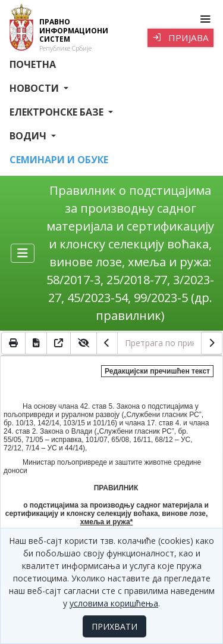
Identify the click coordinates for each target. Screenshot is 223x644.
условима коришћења (114, 603)
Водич (29, 136)
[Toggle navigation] (205, 19)
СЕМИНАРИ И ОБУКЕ (59, 160)
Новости (35, 88)
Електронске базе (58, 112)
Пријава (180, 38)
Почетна (33, 64)
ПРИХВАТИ (114, 626)
